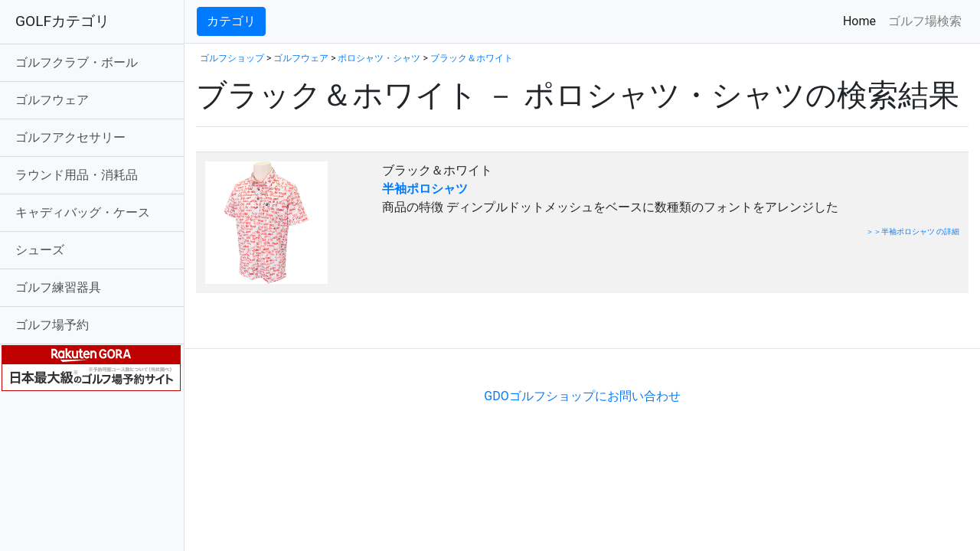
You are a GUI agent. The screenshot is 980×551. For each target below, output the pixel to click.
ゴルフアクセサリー (70, 137)
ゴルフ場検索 (925, 21)
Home (862, 20)
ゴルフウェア (52, 100)
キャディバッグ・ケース (83, 212)
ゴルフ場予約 (52, 325)
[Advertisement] (375, 325)
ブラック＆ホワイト (472, 58)
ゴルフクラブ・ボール (77, 62)
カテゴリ (231, 21)
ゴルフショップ (232, 58)
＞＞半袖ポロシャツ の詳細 (913, 231)
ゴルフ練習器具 (58, 287)
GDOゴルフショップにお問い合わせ (582, 396)
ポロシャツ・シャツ (379, 58)
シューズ (40, 250)
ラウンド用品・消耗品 (77, 175)
